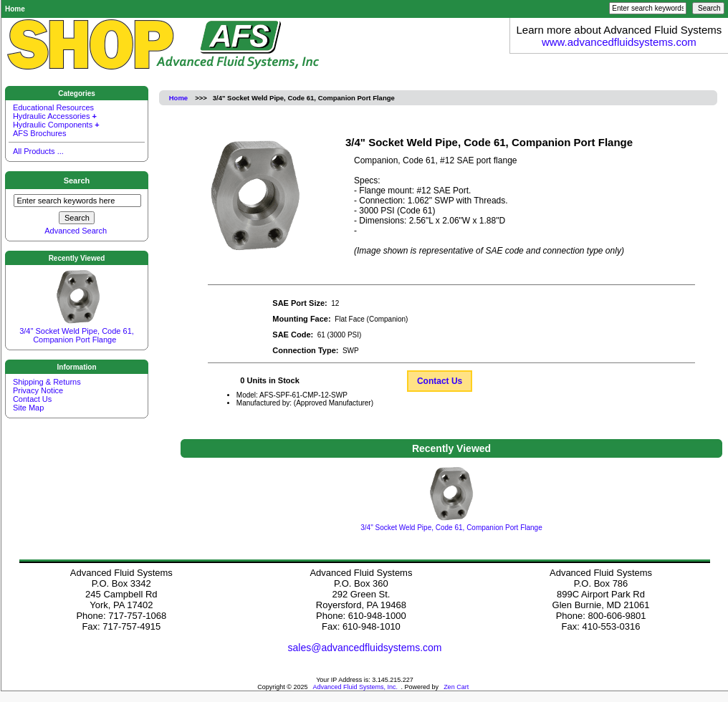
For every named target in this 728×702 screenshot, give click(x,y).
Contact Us (440, 381)
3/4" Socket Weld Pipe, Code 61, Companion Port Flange (77, 329)
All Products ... (38, 151)
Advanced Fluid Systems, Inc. (356, 687)
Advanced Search (76, 231)
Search (77, 181)
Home (15, 9)
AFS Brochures (40, 133)
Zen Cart (456, 687)
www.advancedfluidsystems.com (619, 42)
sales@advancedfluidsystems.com (365, 648)
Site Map (28, 407)
